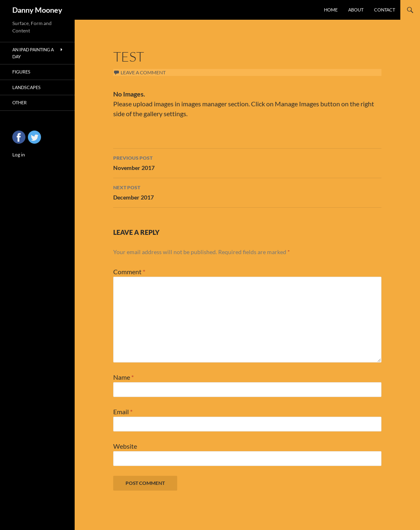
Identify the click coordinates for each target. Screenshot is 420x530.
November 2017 (247, 162)
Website (125, 446)
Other (19, 102)
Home (331, 10)
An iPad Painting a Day (33, 53)
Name (123, 377)
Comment (129, 272)
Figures (21, 72)
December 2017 (247, 192)
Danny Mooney (37, 10)
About (356, 10)
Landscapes (26, 87)
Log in (19, 155)
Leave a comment (143, 72)
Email (123, 412)
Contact (385, 10)
